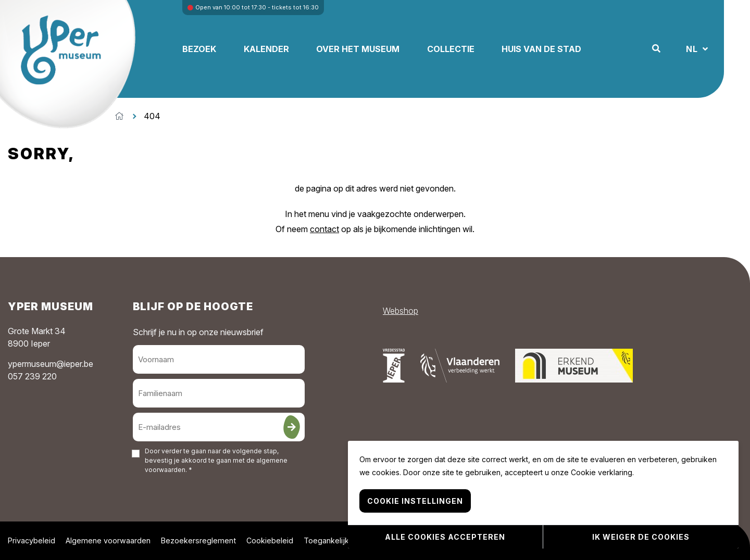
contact (324, 229)
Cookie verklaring (602, 473)
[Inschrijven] (292, 427)
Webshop (401, 311)
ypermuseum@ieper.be (51, 364)
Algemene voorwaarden (108, 540)
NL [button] (693, 49)
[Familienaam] (219, 393)
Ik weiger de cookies (641, 537)
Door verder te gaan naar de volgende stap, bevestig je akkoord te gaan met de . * (216, 460)
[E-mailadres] (219, 427)
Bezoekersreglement (198, 540)
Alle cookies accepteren (445, 537)
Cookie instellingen (415, 501)
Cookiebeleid (270, 540)
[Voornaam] (219, 359)
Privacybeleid (32, 540)
